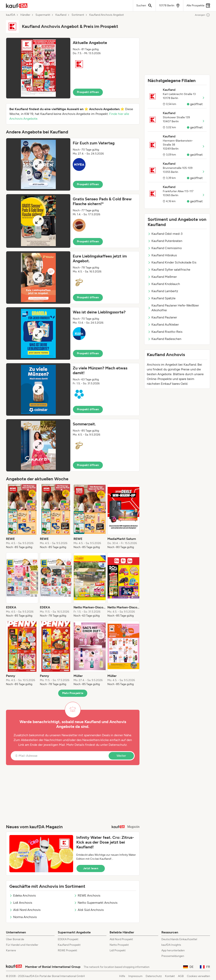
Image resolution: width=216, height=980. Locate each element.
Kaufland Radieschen (164, 339)
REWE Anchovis (87, 895)
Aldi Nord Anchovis (25, 910)
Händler (25, 15)
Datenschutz (118, 745)
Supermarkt (43, 15)
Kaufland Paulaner (162, 317)
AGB (181, 976)
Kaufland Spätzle (162, 298)
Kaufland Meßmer (162, 277)
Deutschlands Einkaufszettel (179, 939)
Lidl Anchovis (21, 903)
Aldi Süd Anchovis (89, 910)
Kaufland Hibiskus (162, 255)
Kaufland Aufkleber (163, 325)
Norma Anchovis (23, 917)
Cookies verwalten (198, 976)
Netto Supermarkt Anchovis (96, 903)
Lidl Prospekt (118, 950)
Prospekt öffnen (88, 92)
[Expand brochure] (38, 68)
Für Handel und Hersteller (22, 945)
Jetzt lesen (91, 868)
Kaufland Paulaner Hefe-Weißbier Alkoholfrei (173, 308)
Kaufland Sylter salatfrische (169, 270)
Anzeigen (202, 15)
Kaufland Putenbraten (165, 241)
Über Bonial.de (15, 939)
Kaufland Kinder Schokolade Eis (172, 262)
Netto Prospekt (119, 945)
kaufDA (11, 15)
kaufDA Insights (171, 945)
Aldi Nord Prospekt (121, 939)
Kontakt (170, 976)
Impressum (135, 976)
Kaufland (61, 15)
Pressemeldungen (173, 956)
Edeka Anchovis (23, 895)
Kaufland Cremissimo (165, 248)
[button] (73, 68)
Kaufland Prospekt (69, 945)
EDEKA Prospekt (68, 939)
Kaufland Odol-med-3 (165, 234)
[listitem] (22, 517)
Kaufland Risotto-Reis (165, 332)
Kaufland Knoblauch (164, 284)
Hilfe (122, 976)
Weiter (121, 756)
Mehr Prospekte (73, 693)
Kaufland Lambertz (163, 291)
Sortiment (78, 15)
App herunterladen (173, 950)
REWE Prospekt (67, 950)
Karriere (11, 950)
